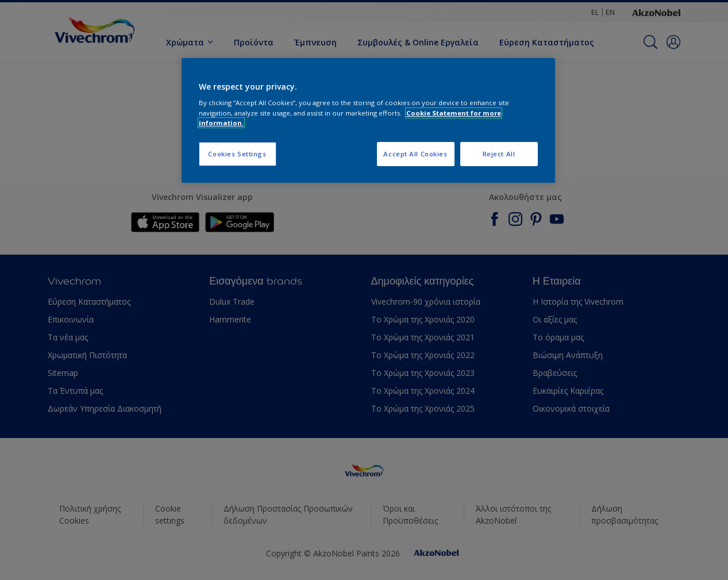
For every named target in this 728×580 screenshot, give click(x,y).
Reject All (499, 154)
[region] (368, 120)
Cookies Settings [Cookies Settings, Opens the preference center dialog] (237, 154)
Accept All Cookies (415, 154)
